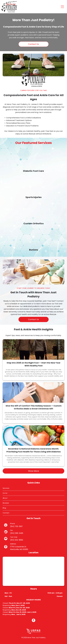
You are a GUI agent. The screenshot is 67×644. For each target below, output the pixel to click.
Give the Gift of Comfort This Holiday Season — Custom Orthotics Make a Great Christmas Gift (34, 407)
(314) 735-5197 (16, 526)
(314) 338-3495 (17, 533)
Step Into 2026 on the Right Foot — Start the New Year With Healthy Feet (34, 364)
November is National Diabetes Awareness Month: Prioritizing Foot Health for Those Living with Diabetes (34, 450)
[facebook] (34, 621)
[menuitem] (33, 488)
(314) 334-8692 (17, 540)
